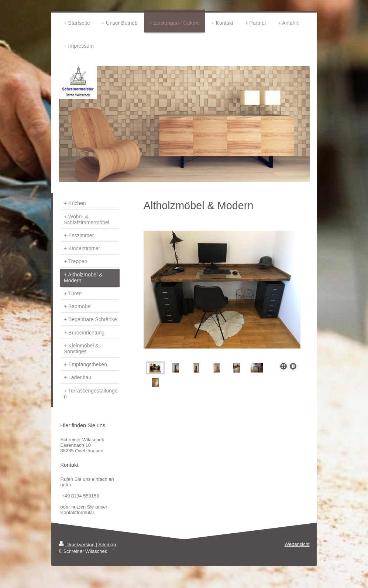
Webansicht (297, 544)
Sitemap (107, 545)
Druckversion (77, 545)
